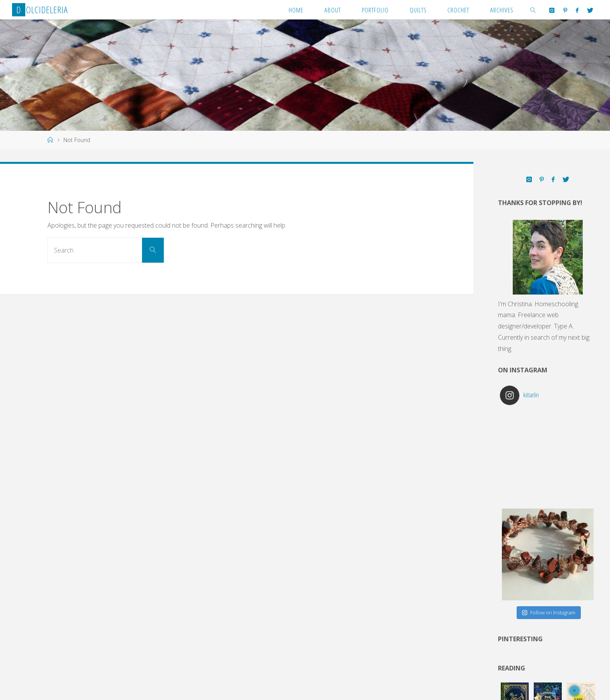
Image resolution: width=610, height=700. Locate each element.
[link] (533, 10)
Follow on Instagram (549, 612)
